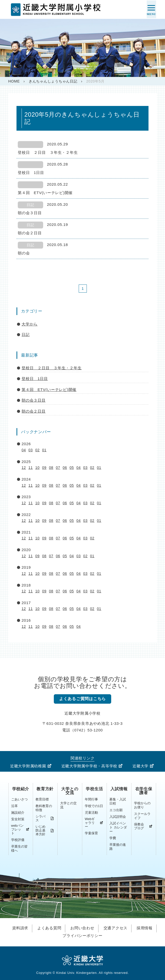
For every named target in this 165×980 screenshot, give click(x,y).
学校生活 (94, 789)
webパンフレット (18, 830)
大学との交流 (70, 791)
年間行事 (91, 800)
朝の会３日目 (34, 400)
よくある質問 (49, 928)
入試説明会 (118, 817)
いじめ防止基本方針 (40, 831)
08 (51, 468)
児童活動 (91, 813)
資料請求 (20, 928)
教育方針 (45, 789)
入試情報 (119, 789)
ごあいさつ (19, 800)
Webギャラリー (90, 823)
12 (24, 468)
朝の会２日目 (34, 411)
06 (65, 468)
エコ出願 (116, 810)
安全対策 (18, 819)
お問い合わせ (82, 928)
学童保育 (91, 833)
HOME (14, 81)
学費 (113, 838)
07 (58, 468)
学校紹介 (21, 789)
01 (44, 450)
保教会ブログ (139, 826)
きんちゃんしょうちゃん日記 (53, 81)
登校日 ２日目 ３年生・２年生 (52, 368)
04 (24, 450)
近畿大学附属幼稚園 (28, 766)
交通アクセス (116, 928)
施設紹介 (18, 813)
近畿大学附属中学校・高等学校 (89, 766)
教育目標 (42, 800)
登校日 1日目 (35, 379)
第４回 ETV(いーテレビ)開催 (49, 390)
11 (31, 468)
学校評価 (18, 840)
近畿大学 (141, 766)
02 (37, 450)
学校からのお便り (142, 805)
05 (72, 468)
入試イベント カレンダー (118, 828)
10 (37, 468)
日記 (26, 335)
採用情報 (145, 928)
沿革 (14, 806)
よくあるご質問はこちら (82, 699)
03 (31, 450)
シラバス (40, 819)
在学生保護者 (144, 791)
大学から (30, 324)
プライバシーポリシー (82, 935)
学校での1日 (94, 806)
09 (44, 468)
